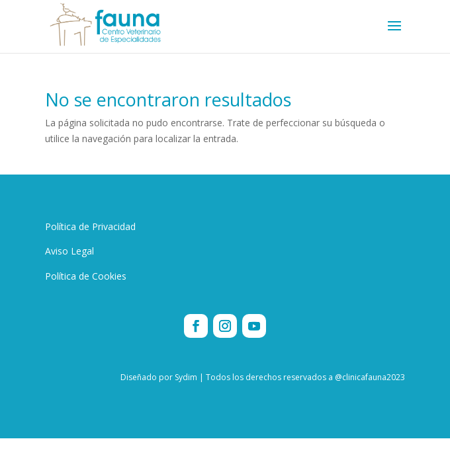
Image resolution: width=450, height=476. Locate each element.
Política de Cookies (86, 276)
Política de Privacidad (90, 226)
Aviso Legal (69, 251)
